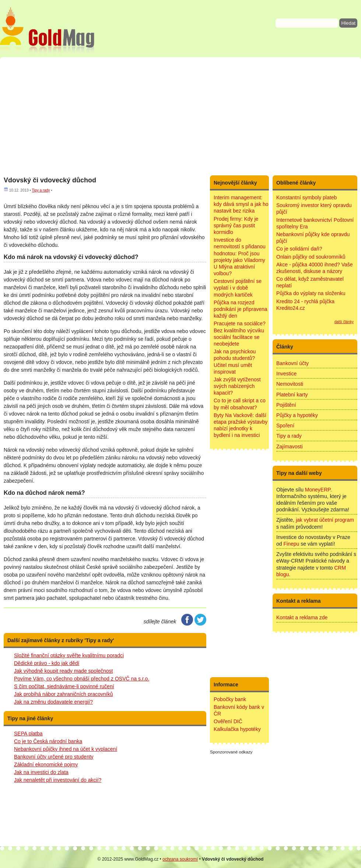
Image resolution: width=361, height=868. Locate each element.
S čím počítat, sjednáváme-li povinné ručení (64, 686)
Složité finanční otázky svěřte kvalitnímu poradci (69, 655)
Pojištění (286, 405)
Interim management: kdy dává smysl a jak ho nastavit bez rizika (241, 204)
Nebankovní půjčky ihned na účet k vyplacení (66, 749)
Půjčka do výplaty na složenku (311, 293)
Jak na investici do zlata (41, 772)
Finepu (291, 544)
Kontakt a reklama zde (302, 617)
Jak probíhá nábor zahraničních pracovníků (64, 694)
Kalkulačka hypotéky (237, 729)
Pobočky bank (230, 699)
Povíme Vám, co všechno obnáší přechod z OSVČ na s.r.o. (82, 679)
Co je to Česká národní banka (48, 741)
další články (344, 322)
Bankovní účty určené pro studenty (54, 757)
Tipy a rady (41, 190)
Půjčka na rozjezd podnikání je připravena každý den (241, 309)
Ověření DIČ (228, 721)
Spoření (285, 426)
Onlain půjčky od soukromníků (311, 257)
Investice (286, 374)
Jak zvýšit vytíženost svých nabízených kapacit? (237, 386)
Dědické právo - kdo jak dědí (47, 663)
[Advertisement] (180, 116)
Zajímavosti (290, 447)
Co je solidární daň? (299, 249)
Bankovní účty (292, 363)
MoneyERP (318, 490)
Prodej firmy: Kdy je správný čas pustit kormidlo (236, 225)
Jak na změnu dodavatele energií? (53, 702)
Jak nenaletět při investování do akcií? (58, 780)
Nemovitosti (290, 384)
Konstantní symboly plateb (306, 197)
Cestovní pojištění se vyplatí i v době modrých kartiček (238, 288)
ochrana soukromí (180, 859)
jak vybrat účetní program (325, 520)
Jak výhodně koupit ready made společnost (64, 671)
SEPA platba (28, 734)
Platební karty (292, 395)
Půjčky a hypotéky (297, 415)
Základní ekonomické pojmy (46, 764)
